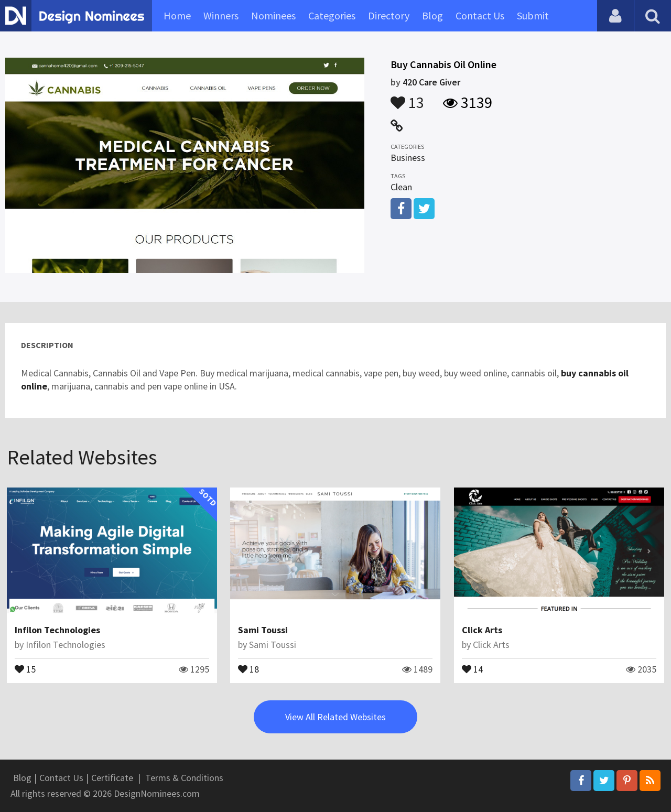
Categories (332, 15)
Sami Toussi (263, 630)
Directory (389, 15)
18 (248, 668)
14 (472, 668)
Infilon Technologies (57, 630)
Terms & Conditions (184, 778)
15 (25, 668)
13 (407, 98)
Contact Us (480, 15)
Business (408, 158)
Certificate (112, 778)
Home (177, 15)
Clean (401, 187)
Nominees (273, 15)
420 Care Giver (431, 82)
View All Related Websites (335, 717)
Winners (221, 15)
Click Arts (482, 630)
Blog (432, 15)
